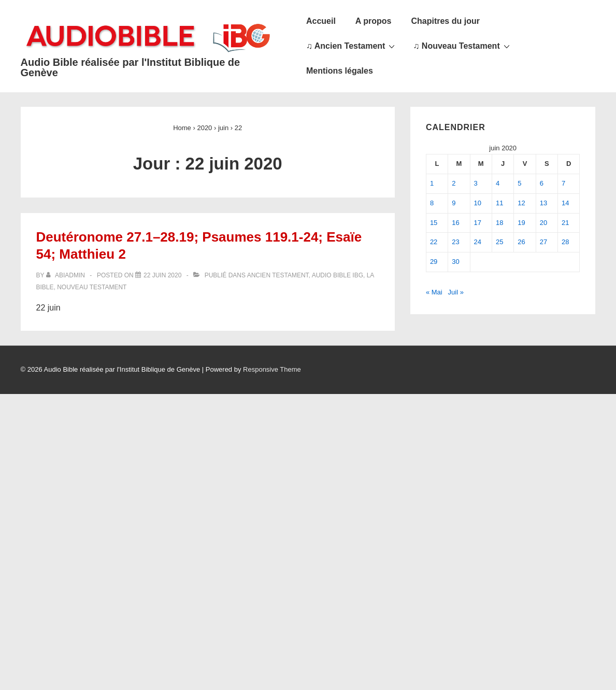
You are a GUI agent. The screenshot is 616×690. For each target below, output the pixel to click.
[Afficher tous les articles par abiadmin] (67, 275)
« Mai (434, 292)
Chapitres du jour (445, 21)
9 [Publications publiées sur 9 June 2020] (454, 203)
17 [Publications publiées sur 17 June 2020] (478, 223)
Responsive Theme (272, 369)
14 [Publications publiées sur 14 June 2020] (565, 203)
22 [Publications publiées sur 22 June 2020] (434, 242)
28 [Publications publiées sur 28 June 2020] (565, 242)
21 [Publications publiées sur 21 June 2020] (565, 223)
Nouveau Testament (92, 287)
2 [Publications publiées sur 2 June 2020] (454, 183)
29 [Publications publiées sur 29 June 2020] (434, 262)
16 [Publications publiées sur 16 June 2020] (455, 223)
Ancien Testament (278, 275)
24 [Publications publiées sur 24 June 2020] (478, 242)
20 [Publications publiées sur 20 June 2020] (543, 223)
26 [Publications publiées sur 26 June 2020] (521, 242)
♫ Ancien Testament (352, 46)
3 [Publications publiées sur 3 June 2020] (476, 183)
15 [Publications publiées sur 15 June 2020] (434, 223)
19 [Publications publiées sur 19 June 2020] (521, 223)
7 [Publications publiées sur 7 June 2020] (563, 183)
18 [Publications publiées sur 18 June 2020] (499, 223)
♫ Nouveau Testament (462, 46)
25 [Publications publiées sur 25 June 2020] (499, 242)
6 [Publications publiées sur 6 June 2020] (542, 183)
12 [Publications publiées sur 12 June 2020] (521, 203)
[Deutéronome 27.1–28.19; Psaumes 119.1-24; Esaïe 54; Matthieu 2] (162, 275)
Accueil (321, 21)
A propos (374, 21)
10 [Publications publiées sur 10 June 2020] (478, 203)
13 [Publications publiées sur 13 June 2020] (543, 203)
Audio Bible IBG (338, 275)
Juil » (456, 292)
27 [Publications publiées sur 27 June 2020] (543, 242)
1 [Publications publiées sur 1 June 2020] (432, 183)
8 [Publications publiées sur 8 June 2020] (432, 203)
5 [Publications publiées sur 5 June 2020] (519, 183)
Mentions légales (340, 71)
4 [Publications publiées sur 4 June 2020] (498, 183)
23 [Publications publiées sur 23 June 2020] (455, 242)
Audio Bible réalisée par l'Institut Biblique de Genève (131, 67)
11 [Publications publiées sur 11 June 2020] (499, 203)
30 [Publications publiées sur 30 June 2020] (455, 262)
